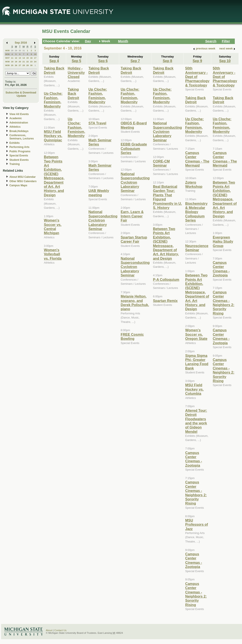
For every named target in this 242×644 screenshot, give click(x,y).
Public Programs (20, 151)
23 (31, 62)
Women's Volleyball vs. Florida (53, 254)
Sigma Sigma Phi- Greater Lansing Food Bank (197, 362)
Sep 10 (225, 61)
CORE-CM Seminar (161, 163)
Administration (19, 123)
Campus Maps (18, 185)
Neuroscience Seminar (197, 248)
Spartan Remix (165, 301)
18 (12, 62)
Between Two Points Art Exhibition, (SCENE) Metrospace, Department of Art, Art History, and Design (54, 176)
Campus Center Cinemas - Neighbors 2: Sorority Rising (196, 493)
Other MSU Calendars (23, 181)
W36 (7, 54)
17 (35, 58)
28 (12, 50)
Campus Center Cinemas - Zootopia (194, 459)
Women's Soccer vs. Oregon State (196, 334)
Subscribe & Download (21, 92)
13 (20, 58)
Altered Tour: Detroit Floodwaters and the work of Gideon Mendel (196, 421)
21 (24, 62)
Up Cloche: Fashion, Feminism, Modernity (53, 100)
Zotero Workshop (194, 184)
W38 (7, 62)
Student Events (19, 160)
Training (15, 164)
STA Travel (97, 123)
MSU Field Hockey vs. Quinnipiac (53, 136)
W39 (7, 65)
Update (21, 96)
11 (12, 58)
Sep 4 (54, 61)
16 (31, 58)
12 (16, 58)
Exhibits (15, 143)
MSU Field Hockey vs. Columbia (194, 389)
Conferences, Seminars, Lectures (22, 137)
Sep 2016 (21, 43)
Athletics (15, 127)
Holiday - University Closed (76, 72)
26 (16, 65)
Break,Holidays (19, 131)
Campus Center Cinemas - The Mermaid (197, 159)
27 (20, 65)
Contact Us (60, 630)
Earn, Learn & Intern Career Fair (132, 216)
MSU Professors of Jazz (197, 525)
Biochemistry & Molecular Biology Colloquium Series (196, 212)
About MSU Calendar (22, 177)
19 (16, 62)
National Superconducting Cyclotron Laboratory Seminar (103, 220)
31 (24, 50)
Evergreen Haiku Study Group (223, 241)
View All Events (19, 114)
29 (16, 50)
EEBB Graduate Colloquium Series (134, 148)
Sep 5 (76, 61)
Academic (16, 118)
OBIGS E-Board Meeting (134, 125)
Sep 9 (197, 61)
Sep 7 (135, 61)
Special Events (19, 156)
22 (28, 62)
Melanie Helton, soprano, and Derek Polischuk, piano (135, 303)
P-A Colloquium (166, 280)
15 (28, 58)
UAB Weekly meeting (99, 193)
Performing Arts (19, 147)
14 (24, 58)
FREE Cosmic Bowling (132, 336)
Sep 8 (167, 61)
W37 (7, 58)
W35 (7, 50)
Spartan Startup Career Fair (134, 239)
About (49, 630)
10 (35, 54)
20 (20, 62)
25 (12, 65)
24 (35, 62)
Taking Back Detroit (54, 70)
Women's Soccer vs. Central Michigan (53, 227)
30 (20, 50)
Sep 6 (103, 61)
